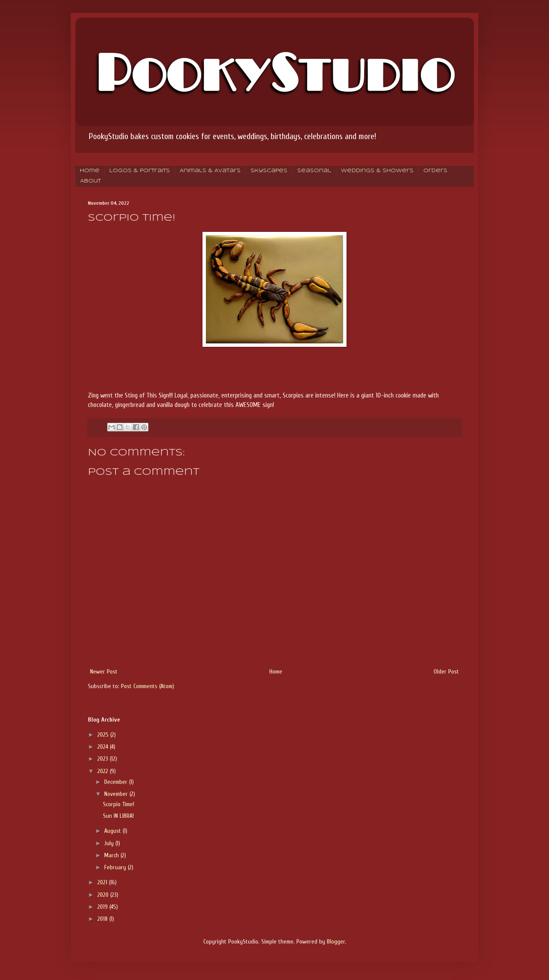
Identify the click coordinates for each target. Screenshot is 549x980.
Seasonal (314, 171)
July (110, 843)
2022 (104, 771)
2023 (104, 759)
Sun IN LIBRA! (118, 816)
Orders (435, 171)
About (90, 181)
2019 (103, 907)
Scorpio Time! (119, 804)
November (117, 794)
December (117, 782)
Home (90, 171)
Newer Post (104, 672)
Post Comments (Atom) (148, 686)
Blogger (336, 942)
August (113, 831)
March (112, 855)
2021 (103, 882)
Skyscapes (269, 171)
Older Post (446, 672)
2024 (104, 747)
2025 (104, 735)
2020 (104, 895)
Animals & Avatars (210, 171)
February (116, 867)
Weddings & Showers (377, 171)
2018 (103, 919)
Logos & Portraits (140, 171)
